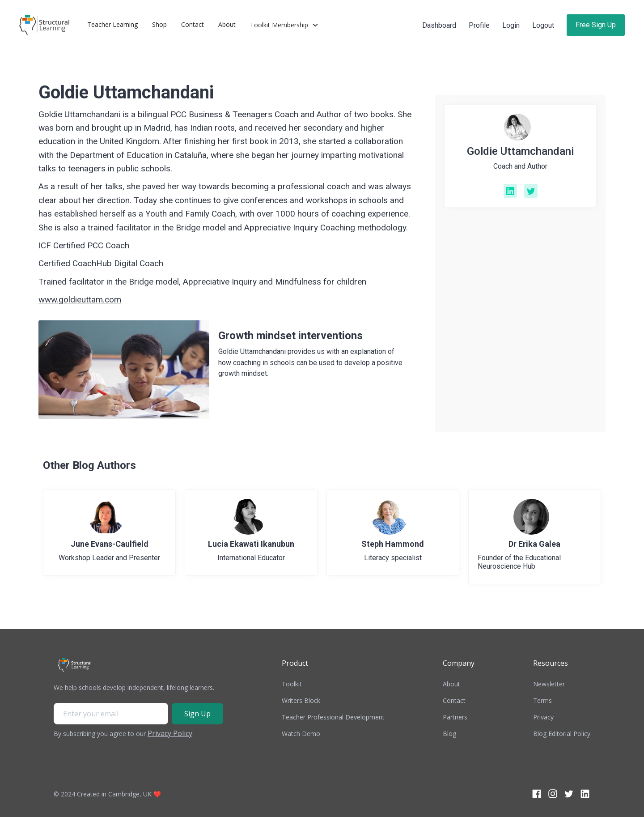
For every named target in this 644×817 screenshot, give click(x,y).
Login (511, 25)
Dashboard (439, 25)
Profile (479, 25)
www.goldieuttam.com (80, 300)
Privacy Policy (170, 733)
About (227, 24)
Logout (543, 25)
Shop (159, 24)
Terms (542, 700)
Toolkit (292, 684)
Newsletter (549, 684)
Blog (449, 734)
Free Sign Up (596, 25)
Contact (193, 24)
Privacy (543, 717)
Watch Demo (301, 734)
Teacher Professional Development (333, 717)
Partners (455, 717)
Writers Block (301, 700)
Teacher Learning (112, 24)
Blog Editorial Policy (562, 734)
